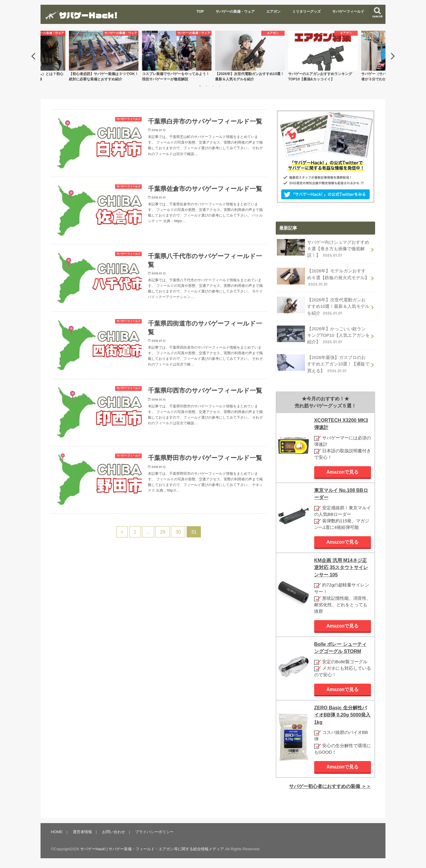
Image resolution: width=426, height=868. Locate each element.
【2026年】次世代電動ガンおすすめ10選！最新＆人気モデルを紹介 (323, 306)
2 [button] (206, 86)
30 (178, 532)
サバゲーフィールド (348, 12)
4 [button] (220, 86)
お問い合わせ (114, 832)
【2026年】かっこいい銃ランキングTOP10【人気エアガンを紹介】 (323, 335)
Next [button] (393, 56)
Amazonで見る (343, 472)
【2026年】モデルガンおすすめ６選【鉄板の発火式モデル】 (323, 277)
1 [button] (200, 86)
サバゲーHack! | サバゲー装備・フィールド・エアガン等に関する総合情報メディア (152, 849)
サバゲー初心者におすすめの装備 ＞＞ (330, 786)
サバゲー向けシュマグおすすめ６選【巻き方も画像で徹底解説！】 (323, 249)
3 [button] (213, 86)
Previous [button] (33, 56)
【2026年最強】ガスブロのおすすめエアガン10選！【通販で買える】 (323, 364)
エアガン (273, 12)
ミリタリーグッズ (306, 12)
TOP (200, 12)
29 (162, 532)
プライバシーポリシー (154, 832)
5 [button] (226, 86)
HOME (57, 832)
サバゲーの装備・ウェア (235, 12)
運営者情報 (82, 832)
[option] (250, 56)
